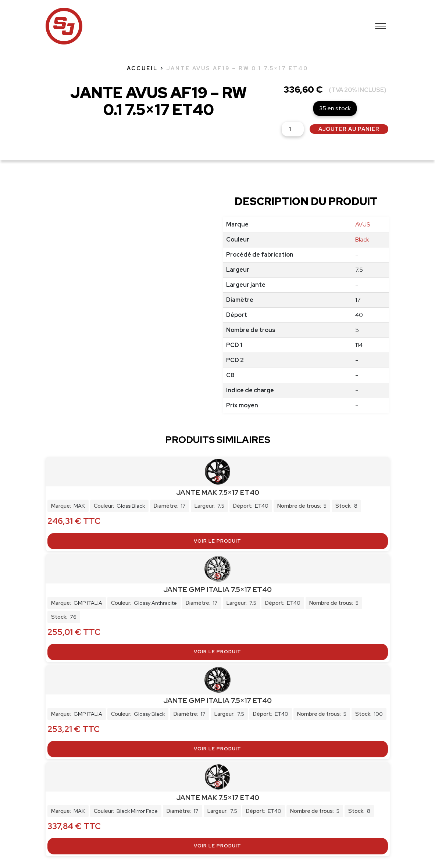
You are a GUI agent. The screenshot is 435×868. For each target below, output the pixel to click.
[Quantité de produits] (293, 129)
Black (362, 240)
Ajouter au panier (349, 129)
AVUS (363, 224)
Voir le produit (217, 541)
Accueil (142, 68)
